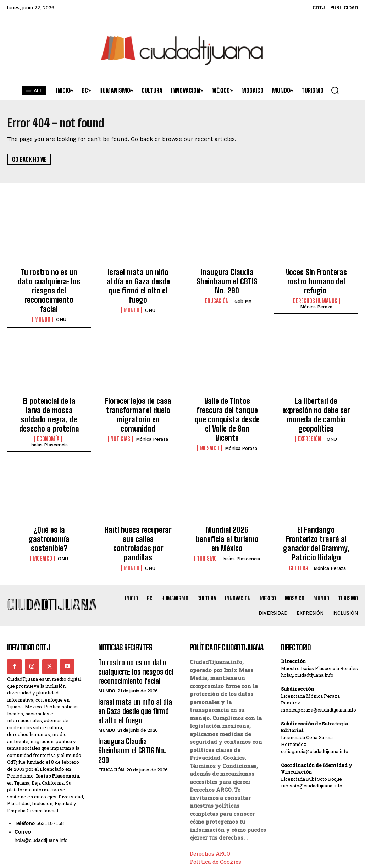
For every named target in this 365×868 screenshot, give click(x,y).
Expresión (309, 407)
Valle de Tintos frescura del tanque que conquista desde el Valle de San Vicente (227, 394)
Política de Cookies (215, 813)
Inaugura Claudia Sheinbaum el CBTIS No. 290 (227, 279)
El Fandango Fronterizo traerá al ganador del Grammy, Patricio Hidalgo (316, 503)
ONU (61, 297)
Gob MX (243, 297)
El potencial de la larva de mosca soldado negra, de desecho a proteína (49, 390)
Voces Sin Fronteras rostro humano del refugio (316, 279)
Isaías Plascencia (49, 413)
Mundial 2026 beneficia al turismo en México (227, 499)
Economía (48, 407)
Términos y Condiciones (222, 829)
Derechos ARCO (210, 805)
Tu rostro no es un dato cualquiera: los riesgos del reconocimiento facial (49, 279)
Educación (217, 297)
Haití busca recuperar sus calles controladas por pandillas (138, 503)
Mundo (42, 297)
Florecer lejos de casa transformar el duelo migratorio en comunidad (138, 390)
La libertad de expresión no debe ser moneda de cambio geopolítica (316, 390)
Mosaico (209, 415)
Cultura (298, 521)
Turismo (207, 513)
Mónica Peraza (316, 303)
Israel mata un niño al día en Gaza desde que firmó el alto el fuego (138, 279)
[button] (335, 90)
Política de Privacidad (219, 821)
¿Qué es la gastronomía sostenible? (49, 499)
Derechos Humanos (315, 297)
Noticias (120, 407)
